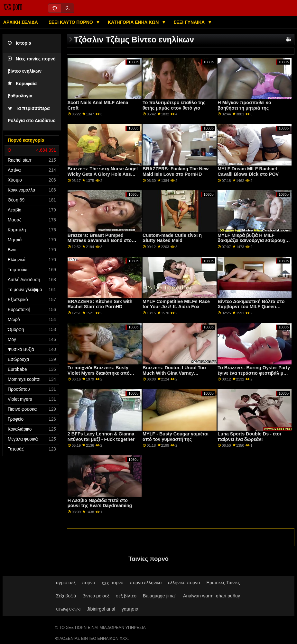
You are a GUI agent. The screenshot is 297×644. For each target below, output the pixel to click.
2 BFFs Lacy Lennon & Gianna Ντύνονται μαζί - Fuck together (101, 437)
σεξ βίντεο (126, 596)
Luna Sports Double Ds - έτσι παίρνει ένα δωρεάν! (249, 437)
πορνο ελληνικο (146, 583)
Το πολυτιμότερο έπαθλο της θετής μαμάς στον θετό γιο (174, 105)
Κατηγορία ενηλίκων (134, 22)
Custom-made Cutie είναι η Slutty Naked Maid (172, 238)
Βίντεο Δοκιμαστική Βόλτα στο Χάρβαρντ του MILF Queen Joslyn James (251, 307)
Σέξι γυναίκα (190, 22)
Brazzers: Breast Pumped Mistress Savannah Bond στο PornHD (100, 241)
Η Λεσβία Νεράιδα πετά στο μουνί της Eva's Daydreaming (100, 503)
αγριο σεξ (66, 583)
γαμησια (130, 609)
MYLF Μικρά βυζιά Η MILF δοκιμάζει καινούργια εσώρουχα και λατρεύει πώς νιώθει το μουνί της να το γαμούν (254, 243)
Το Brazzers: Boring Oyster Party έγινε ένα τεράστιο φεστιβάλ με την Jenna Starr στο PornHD (254, 373)
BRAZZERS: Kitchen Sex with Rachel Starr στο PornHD (100, 304)
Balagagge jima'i (160, 596)
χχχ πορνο (113, 583)
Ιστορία (19, 43)
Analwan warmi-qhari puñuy (212, 596)
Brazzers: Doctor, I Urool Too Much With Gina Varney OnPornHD (174, 373)
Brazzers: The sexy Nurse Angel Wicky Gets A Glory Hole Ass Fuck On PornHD (103, 174)
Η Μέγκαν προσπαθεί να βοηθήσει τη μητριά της (244, 105)
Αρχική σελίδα (21, 22)
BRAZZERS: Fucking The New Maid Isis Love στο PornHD (176, 171)
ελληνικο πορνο (184, 583)
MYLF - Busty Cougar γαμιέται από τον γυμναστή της (176, 437)
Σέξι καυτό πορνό (71, 22)
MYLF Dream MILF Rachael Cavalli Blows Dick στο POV (248, 171)
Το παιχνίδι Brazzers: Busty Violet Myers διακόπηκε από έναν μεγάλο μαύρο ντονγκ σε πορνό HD (100, 376)
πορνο (89, 583)
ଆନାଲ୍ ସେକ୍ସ (68, 609)
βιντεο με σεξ (96, 596)
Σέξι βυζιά (66, 596)
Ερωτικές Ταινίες (223, 583)
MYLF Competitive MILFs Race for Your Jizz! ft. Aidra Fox (176, 304)
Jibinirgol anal (101, 609)
